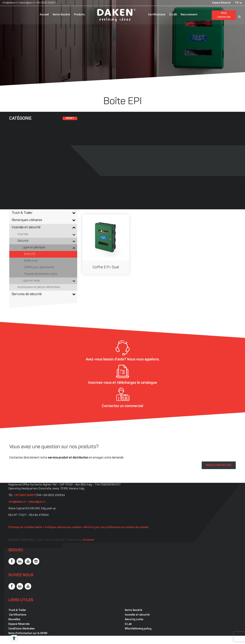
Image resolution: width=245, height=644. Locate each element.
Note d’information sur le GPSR (28, 633)
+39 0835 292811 (46, 3)
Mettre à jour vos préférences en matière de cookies (116, 527)
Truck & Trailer (17, 610)
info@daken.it (10, 3)
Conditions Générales (22, 629)
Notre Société (61, 15)
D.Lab (128, 624)
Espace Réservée (19, 624)
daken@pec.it (27, 3)
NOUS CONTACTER (219, 465)
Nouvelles (14, 620)
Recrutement (189, 15)
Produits (79, 15)
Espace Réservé (221, 3)
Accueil (44, 15)
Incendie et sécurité (137, 615)
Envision (89, 540)
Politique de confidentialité (25, 527)
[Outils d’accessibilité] (14, 638)
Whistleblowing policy (138, 629)
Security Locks (134, 620)
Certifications (157, 15)
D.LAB (173, 15)
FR (237, 3)
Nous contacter (224, 15)
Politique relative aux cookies (63, 527)
